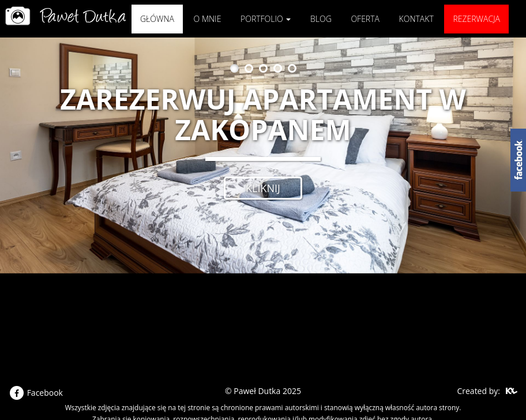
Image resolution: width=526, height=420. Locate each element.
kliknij (263, 188)
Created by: (478, 391)
